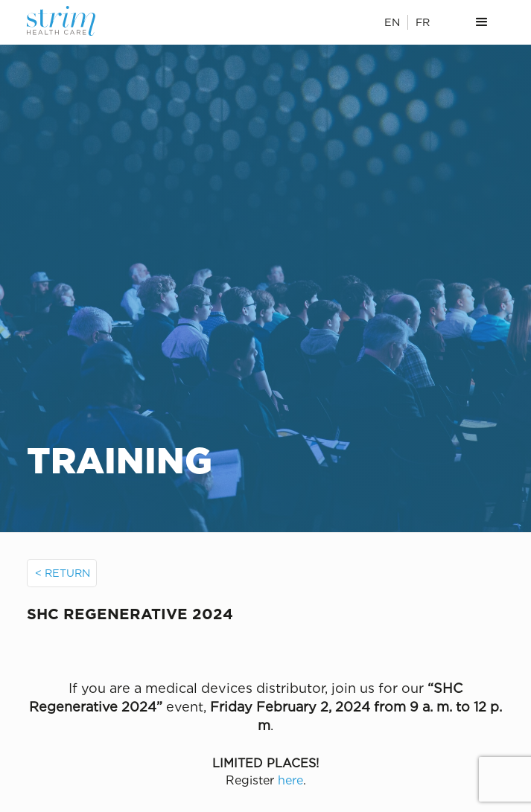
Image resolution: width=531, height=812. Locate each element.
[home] (74, 21)
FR (423, 22)
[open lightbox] (266, 649)
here (290, 780)
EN (392, 22)
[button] (482, 22)
